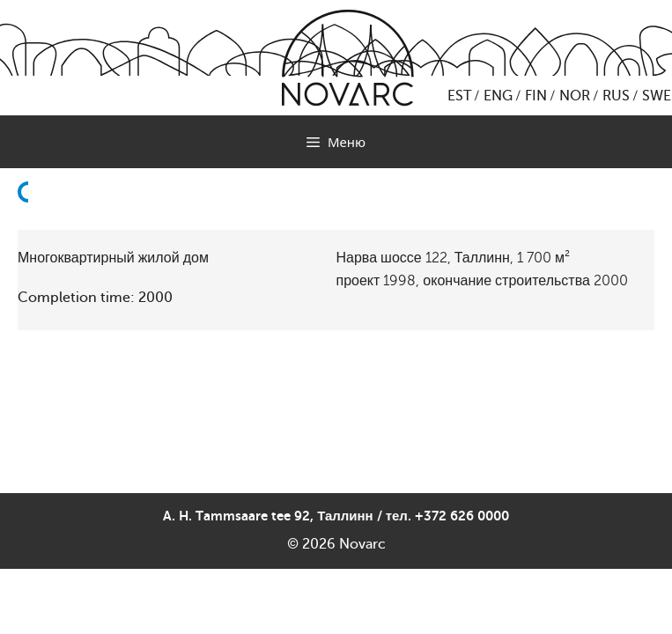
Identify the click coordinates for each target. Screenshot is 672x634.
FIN (536, 96)
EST (459, 96)
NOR (575, 96)
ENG (498, 96)
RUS (616, 96)
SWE (657, 96)
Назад (28, 234)
